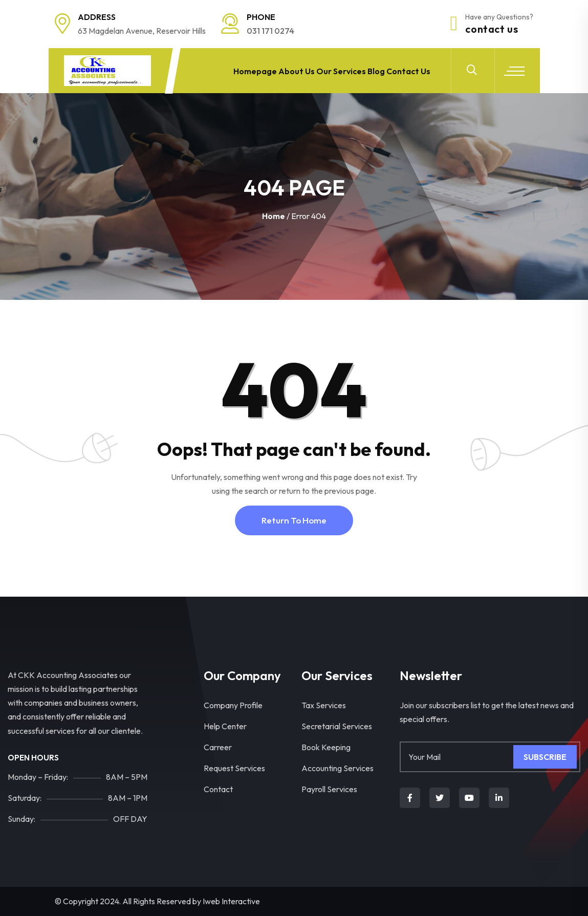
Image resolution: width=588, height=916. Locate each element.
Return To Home (294, 520)
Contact (218, 789)
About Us (287, 71)
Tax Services (324, 705)
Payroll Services (329, 789)
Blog (372, 71)
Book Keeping (326, 747)
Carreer (218, 747)
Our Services (333, 71)
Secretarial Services (337, 726)
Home (274, 216)
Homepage (243, 71)
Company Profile (233, 705)
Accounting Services (337, 768)
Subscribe (545, 757)
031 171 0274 (270, 31)
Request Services (234, 768)
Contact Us (492, 29)
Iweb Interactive (231, 901)
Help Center (225, 726)
